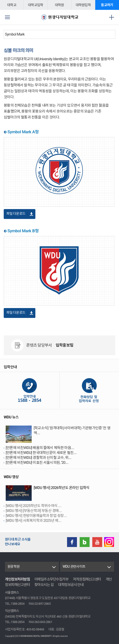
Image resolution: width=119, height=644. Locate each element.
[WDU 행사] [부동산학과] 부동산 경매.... (34, 511)
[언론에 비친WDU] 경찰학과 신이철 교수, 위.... (39, 458)
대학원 (59, 5)
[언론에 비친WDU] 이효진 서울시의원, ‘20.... (37, 463)
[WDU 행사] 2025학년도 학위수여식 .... (34, 506)
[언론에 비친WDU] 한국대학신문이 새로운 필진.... (41, 453)
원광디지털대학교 (60, 17)
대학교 (12, 5)
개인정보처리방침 (17, 579)
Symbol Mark (15, 34)
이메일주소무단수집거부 (51, 579)
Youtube (97, 542)
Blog (85, 542)
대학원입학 (83, 5)
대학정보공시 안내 (71, 585)
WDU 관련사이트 (74, 566)
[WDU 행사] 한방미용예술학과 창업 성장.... (36, 516)
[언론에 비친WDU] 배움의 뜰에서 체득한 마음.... (40, 448)
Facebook (72, 542)
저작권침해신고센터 (87, 579)
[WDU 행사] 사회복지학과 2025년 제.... (34, 521)
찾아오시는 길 (44, 585)
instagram (109, 542)
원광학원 (13, 566)
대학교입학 (36, 5)
